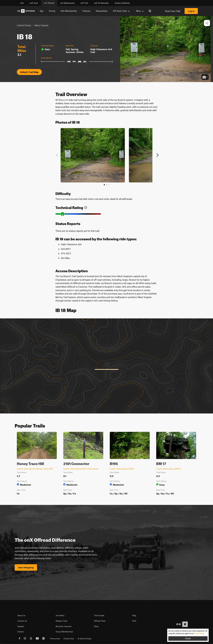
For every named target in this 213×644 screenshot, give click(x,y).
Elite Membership (69, 11)
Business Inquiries (64, 626)
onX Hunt (34, 3)
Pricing (52, 11)
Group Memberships (64, 632)
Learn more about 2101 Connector (81, 469)
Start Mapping (26, 567)
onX (22, 3)
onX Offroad (49, 3)
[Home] (26, 11)
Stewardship (102, 11)
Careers (21, 632)
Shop (96, 626)
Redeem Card (61, 621)
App (42, 11)
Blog (134, 615)
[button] (207, 23)
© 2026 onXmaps (85, 639)
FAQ (134, 621)
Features (86, 11)
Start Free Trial (173, 11)
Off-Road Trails (121, 11)
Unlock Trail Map (29, 72)
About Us (21, 615)
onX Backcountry (67, 3)
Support (21, 626)
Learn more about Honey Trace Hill (35, 469)
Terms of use (55, 639)
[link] (86, 207)
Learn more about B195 (122, 469)
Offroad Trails (100, 621)
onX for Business (101, 3)
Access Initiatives (122, 3)
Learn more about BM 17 (169, 469)
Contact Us (22, 621)
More (140, 11)
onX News (60, 615)
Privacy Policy (69, 639)
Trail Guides (99, 615)
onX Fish (84, 3)
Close (188, 638)
